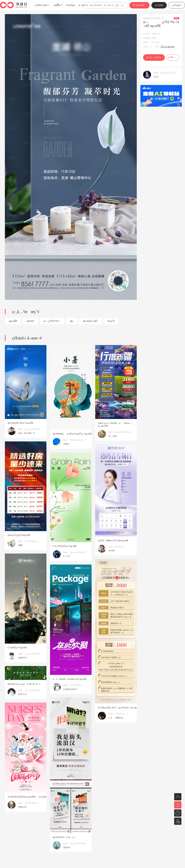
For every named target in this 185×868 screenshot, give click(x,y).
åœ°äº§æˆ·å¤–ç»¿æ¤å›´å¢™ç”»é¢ (24, 684)
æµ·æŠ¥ (13, 321)
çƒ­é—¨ (47, 5)
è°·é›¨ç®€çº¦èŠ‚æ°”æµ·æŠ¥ (65, 546)
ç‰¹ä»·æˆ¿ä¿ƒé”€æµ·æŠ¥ (19, 535)
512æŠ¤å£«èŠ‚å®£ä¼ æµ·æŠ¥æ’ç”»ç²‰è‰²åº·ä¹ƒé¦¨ (32, 797)
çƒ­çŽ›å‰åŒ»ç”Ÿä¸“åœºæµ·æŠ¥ (113, 541)
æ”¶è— (173, 57)
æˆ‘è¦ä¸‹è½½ (154, 57)
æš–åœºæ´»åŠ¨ (90, 321)
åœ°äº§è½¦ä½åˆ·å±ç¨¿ (64, 837)
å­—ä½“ (82, 5)
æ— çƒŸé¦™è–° (52, 321)
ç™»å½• (177, 5)
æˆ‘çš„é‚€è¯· (139, 5)
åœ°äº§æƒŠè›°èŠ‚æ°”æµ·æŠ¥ (20, 423)
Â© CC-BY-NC (168, 47)
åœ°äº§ (30, 321)
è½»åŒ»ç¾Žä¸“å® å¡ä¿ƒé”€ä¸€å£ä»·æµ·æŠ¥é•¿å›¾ (122, 708)
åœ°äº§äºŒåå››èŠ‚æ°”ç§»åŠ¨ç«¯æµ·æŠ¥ (72, 434)
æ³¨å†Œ (159, 5)
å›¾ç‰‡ (71, 5)
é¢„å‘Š (111, 321)
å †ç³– (156, 77)
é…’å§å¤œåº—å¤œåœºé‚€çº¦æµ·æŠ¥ (70, 679)
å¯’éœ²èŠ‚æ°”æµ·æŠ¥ (17, 648)
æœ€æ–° (58, 5)
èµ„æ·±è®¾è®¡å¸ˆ (168, 73)
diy (72, 321)
